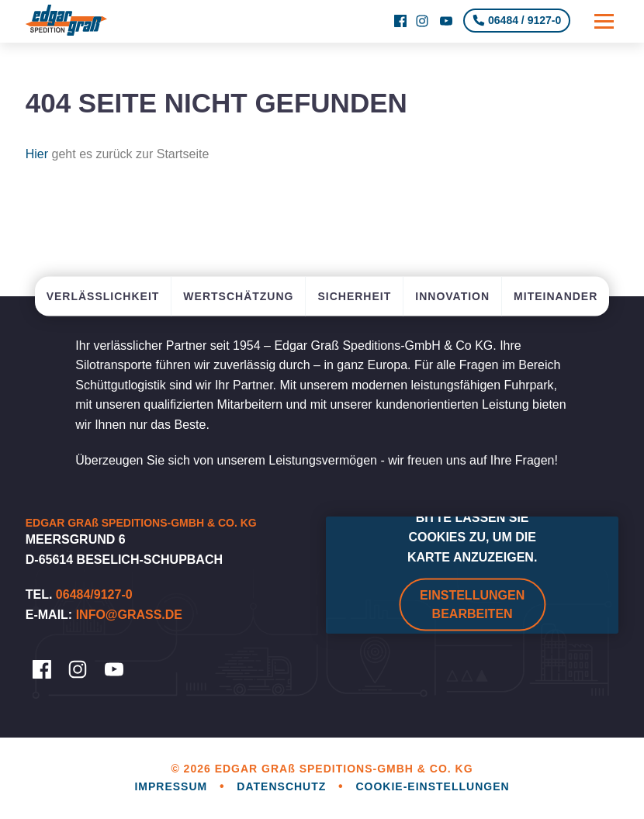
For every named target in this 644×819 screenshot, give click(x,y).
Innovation (452, 295)
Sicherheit (354, 295)
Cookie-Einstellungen (432, 786)
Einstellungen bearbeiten (472, 605)
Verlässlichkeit (103, 295)
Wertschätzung (238, 295)
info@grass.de (129, 615)
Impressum (173, 786)
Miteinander (556, 295)
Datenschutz (283, 786)
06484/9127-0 (94, 594)
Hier (37, 154)
